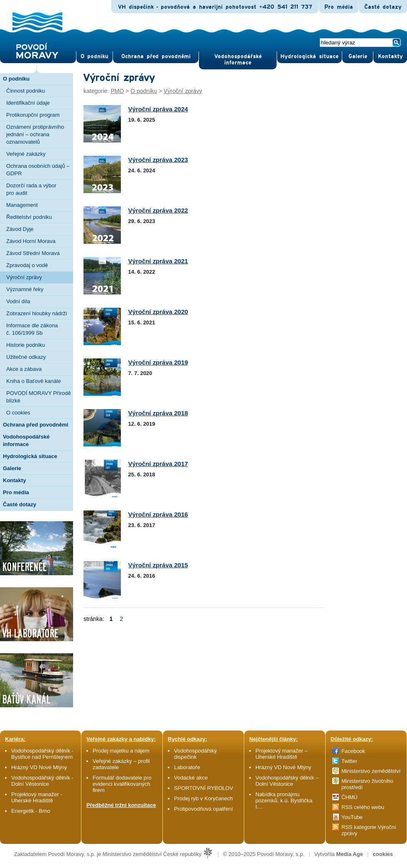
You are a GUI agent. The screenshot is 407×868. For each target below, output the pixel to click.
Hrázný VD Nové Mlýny (39, 767)
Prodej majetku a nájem (121, 751)
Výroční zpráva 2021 (158, 261)
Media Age (349, 854)
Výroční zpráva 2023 (158, 160)
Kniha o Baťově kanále (33, 381)
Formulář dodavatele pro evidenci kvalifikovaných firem (122, 784)
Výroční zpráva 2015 (158, 565)
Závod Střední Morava (33, 253)
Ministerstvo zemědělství (371, 771)
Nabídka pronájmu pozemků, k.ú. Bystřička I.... (284, 801)
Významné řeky (25, 289)
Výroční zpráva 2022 (158, 210)
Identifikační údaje (28, 103)
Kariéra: (15, 739)
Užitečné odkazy (26, 357)
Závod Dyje (20, 229)
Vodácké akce (191, 778)
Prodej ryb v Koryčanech (203, 798)
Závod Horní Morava (31, 241)
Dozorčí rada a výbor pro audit (31, 189)
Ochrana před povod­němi (156, 56)
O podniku (144, 91)
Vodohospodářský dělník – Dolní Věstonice (287, 781)
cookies (383, 854)
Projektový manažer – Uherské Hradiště (282, 754)
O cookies (18, 413)
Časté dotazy (383, 7)
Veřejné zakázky (26, 154)
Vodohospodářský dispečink (195, 754)
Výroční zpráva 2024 (158, 109)
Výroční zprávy (24, 277)
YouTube (352, 817)
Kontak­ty (390, 56)
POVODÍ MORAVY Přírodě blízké (39, 397)
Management (22, 205)
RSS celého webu (363, 807)
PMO (117, 91)
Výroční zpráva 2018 (158, 413)
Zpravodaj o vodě (27, 265)
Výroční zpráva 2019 (158, 362)
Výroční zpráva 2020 (158, 312)
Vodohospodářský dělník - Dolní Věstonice (42, 781)
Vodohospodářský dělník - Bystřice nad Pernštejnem (42, 754)
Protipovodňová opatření (203, 809)
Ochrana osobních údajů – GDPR (38, 170)
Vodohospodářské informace (238, 60)
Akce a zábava (24, 369)
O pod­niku (94, 56)
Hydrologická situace (309, 56)
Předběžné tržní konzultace (121, 805)
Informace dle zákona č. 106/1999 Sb (32, 329)
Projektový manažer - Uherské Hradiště (37, 797)
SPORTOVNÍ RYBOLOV (203, 788)
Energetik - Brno (31, 811)
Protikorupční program (33, 115)
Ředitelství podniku (29, 217)
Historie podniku (26, 345)
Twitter (349, 761)
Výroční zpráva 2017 (158, 464)
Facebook (353, 751)
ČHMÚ (349, 797)
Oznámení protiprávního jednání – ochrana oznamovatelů (35, 134)
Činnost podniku (26, 91)
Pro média (339, 7)
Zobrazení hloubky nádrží (37, 313)
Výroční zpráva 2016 (158, 514)
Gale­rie (358, 56)
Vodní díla (18, 301)
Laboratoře (187, 767)
